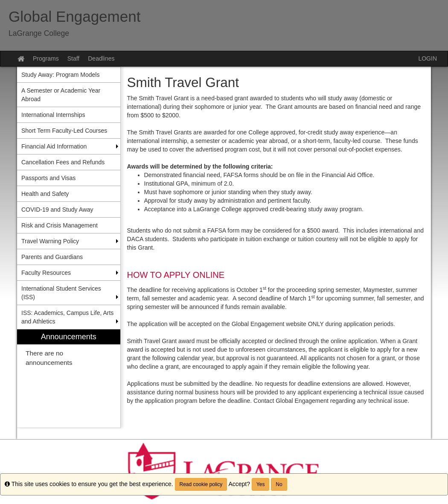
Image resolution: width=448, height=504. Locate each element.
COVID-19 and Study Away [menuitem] (57, 210)
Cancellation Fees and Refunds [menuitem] (63, 162)
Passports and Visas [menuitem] (48, 178)
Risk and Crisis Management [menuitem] (60, 225)
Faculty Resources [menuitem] (46, 273)
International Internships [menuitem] (53, 115)
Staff (74, 58)
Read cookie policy (201, 484)
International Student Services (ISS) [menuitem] (61, 293)
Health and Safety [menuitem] (45, 194)
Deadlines (101, 58)
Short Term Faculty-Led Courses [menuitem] (64, 131)
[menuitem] (69, 379)
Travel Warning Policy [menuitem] (50, 241)
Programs (46, 58)
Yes (261, 484)
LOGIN (428, 58)
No (279, 484)
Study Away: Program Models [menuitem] (60, 75)
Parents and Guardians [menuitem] (52, 257)
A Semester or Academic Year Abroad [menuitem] (61, 95)
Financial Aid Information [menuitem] (54, 146)
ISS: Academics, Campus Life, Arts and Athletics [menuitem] (67, 317)
